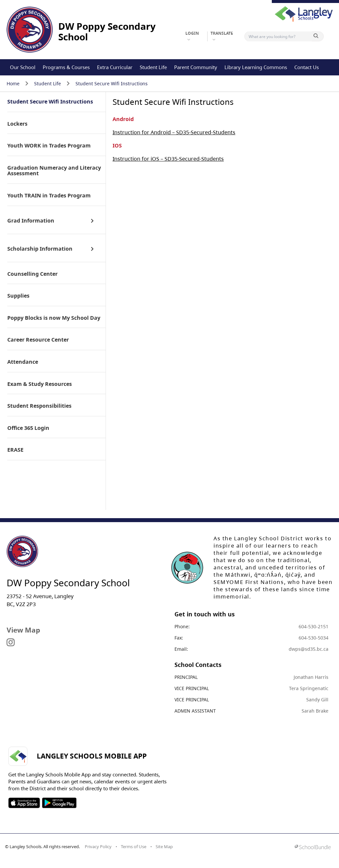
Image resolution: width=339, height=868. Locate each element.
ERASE (15, 450)
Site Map (164, 847)
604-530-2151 (314, 626)
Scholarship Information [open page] (40, 249)
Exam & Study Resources (40, 384)
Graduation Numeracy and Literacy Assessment (54, 171)
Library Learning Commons (256, 67)
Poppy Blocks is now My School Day (54, 318)
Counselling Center (32, 274)
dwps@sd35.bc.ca (309, 649)
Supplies (18, 296)
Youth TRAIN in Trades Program (49, 196)
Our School (23, 67)
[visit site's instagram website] (11, 643)
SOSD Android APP (59, 803)
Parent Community (196, 67)
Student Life (153, 67)
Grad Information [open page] (31, 221)
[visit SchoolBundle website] (313, 848)
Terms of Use (134, 847)
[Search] (280, 36)
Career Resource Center (38, 340)
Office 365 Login (28, 428)
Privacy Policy (98, 847)
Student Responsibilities (39, 406)
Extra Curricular (115, 67)
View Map (23, 630)
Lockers (17, 124)
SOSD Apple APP (24, 803)
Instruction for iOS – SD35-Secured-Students (168, 159)
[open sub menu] (92, 221)
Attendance (23, 362)
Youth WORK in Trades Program (49, 146)
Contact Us (307, 67)
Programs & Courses (66, 67)
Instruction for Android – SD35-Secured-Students (174, 132)
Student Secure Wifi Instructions (112, 83)
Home (13, 83)
